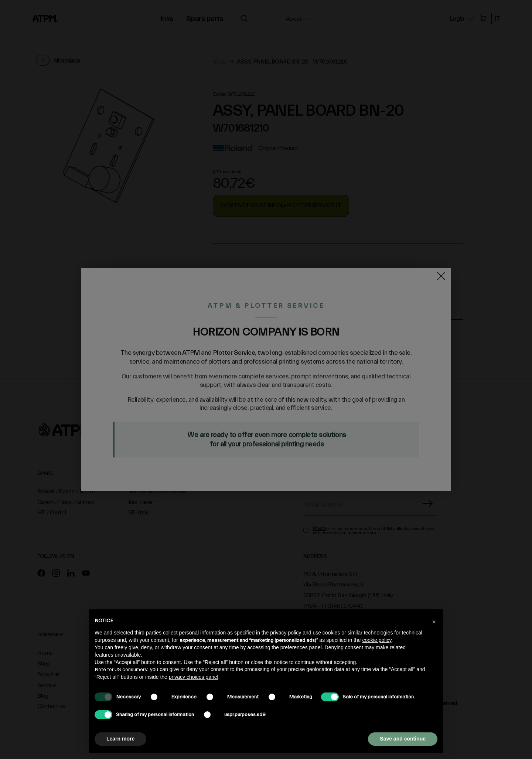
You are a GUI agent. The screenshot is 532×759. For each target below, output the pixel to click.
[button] (434, 621)
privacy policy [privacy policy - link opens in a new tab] (286, 633)
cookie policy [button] (377, 640)
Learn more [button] (120, 739)
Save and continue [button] (403, 739)
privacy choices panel (194, 677)
